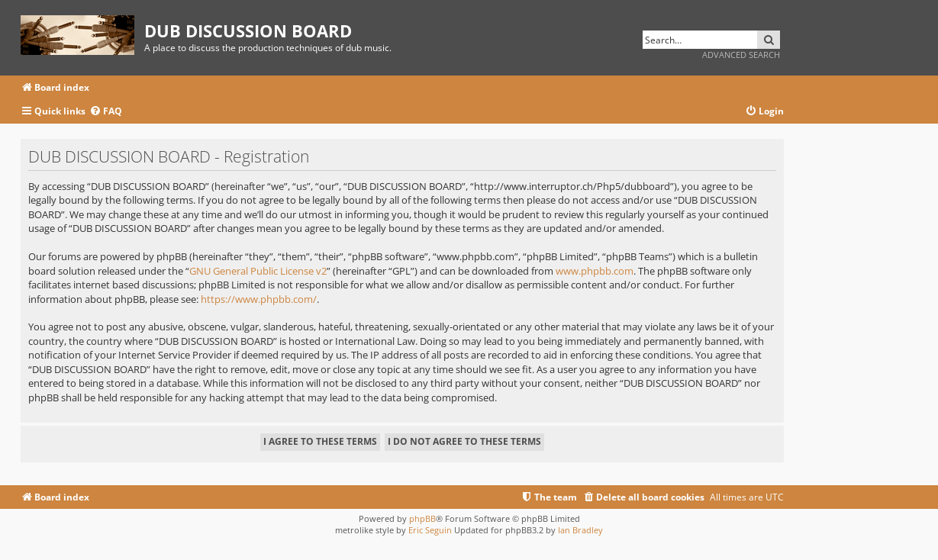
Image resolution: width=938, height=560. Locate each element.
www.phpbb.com (595, 271)
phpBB (422, 518)
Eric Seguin (430, 530)
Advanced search (741, 55)
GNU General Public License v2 (258, 271)
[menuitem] (106, 112)
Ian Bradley (580, 530)
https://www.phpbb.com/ (259, 299)
